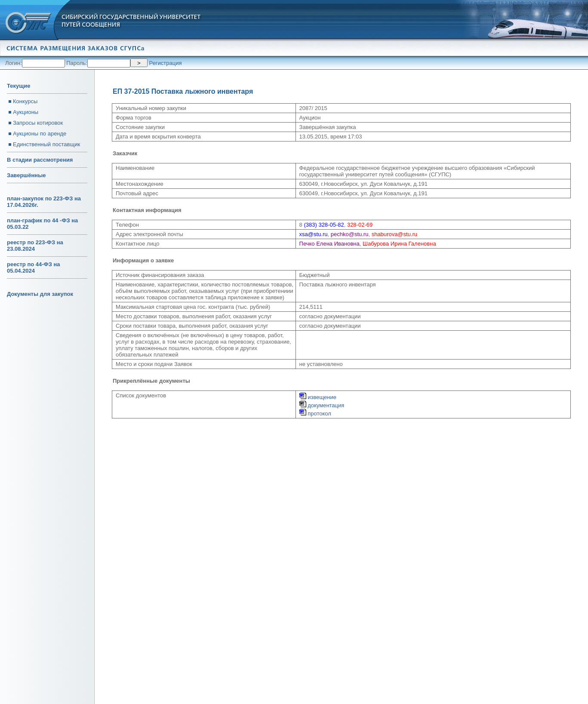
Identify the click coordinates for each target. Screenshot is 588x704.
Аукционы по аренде (40, 134)
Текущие (18, 86)
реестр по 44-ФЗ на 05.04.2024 (34, 267)
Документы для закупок (40, 294)
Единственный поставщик (46, 144)
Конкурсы (25, 101)
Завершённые (26, 175)
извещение (318, 397)
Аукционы (26, 112)
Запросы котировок (38, 123)
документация (322, 405)
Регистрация (166, 63)
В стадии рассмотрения (40, 160)
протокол (315, 413)
